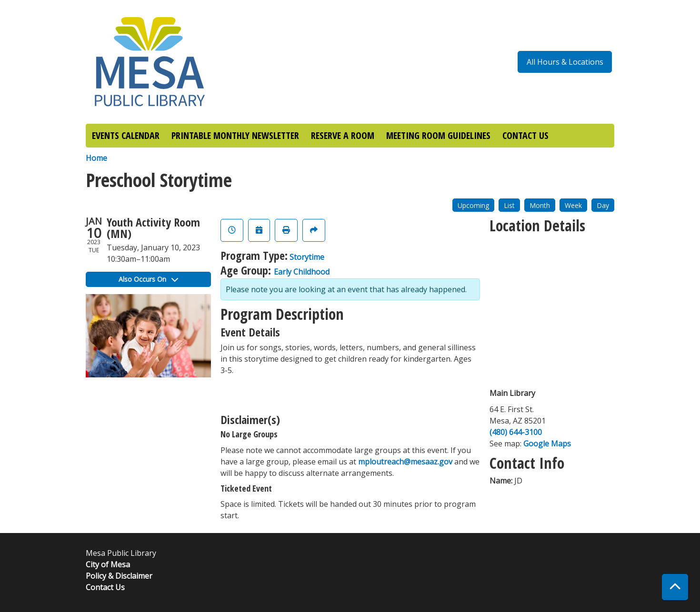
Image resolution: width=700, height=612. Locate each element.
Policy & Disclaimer (119, 576)
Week (573, 205)
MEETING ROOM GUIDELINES (438, 135)
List (509, 205)
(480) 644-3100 (516, 432)
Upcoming (473, 205)
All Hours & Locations (565, 62)
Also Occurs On (148, 279)
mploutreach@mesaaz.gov (405, 462)
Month (540, 205)
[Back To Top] (675, 587)
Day (603, 205)
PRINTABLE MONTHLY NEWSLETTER (235, 135)
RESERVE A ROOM (343, 135)
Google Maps (547, 444)
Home (96, 158)
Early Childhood (302, 272)
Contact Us (105, 587)
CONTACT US (525, 135)
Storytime (307, 257)
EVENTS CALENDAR (126, 135)
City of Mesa (108, 564)
